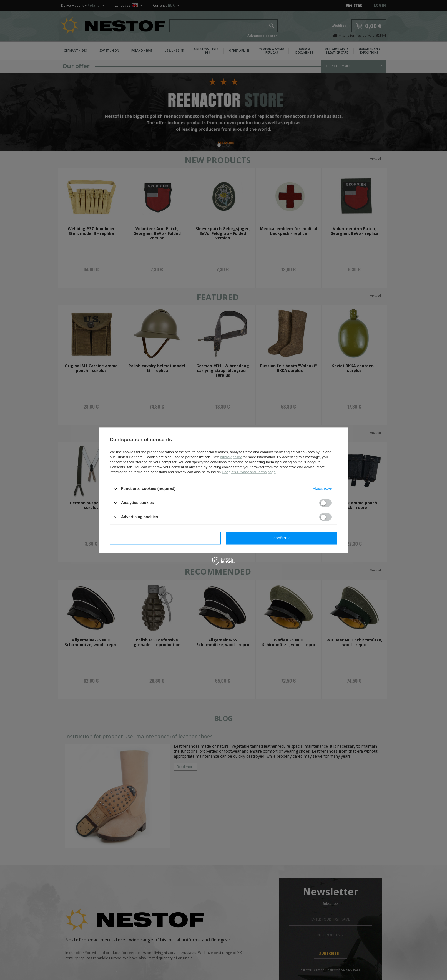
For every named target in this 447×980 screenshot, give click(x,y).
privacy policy (231, 457)
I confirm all (282, 538)
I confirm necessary (165, 538)
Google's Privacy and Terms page (249, 472)
